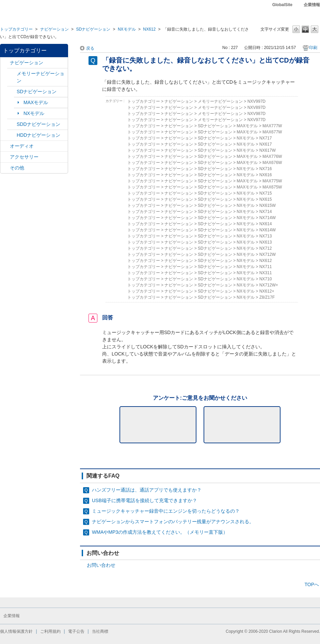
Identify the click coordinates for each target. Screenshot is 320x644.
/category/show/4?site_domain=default (5, 146)
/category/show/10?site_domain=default (5, 157)
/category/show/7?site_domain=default (12, 74)
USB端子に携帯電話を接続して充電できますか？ (145, 500)
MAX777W (272, 126)
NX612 (149, 29)
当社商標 (100, 631)
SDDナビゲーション (38, 124)
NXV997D (257, 101)
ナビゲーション (54, 29)
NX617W (268, 150)
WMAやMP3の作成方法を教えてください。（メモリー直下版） (160, 532)
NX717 (266, 138)
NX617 (266, 144)
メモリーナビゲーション (41, 77)
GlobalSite (282, 5)
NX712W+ (269, 285)
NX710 (266, 279)
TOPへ (312, 584)
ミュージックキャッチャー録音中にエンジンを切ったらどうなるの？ (166, 511)
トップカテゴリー (16, 29)
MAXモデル (36, 102)
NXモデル (127, 29)
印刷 (313, 48)
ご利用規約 (50, 631)
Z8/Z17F (267, 297)
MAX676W (272, 163)
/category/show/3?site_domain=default (12, 92)
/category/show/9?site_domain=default (12, 124)
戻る (90, 48)
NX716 (266, 169)
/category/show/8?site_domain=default (12, 135)
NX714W (268, 218)
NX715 (266, 193)
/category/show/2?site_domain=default (5, 63)
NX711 (266, 267)
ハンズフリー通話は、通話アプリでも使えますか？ (147, 490)
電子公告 (76, 631)
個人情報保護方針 (16, 631)
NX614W (268, 230)
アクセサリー (24, 157)
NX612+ (267, 291)
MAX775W (272, 181)
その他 (17, 168)
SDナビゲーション (93, 29)
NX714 (266, 212)
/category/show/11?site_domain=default (5, 168)
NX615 (266, 199)
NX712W (268, 254)
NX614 (266, 224)
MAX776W (272, 156)
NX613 (266, 242)
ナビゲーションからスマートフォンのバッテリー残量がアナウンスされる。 (173, 522)
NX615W (268, 205)
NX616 (266, 175)
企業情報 (312, 5)
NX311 (266, 273)
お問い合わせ (101, 565)
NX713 (266, 236)
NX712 (266, 248)
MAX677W (272, 132)
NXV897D (257, 108)
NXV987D (257, 114)
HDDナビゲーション (38, 135)
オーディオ (22, 146)
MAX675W (272, 187)
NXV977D (257, 120)
